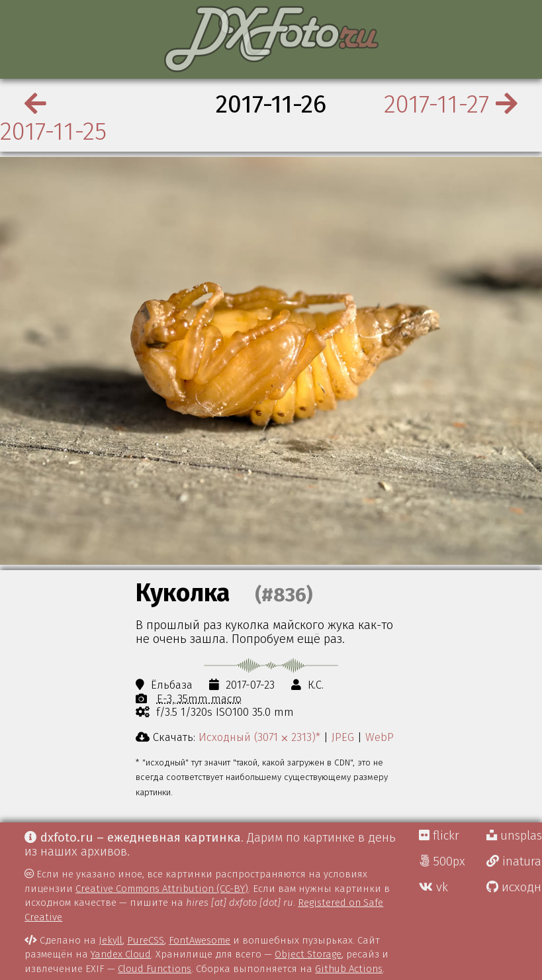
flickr (439, 836)
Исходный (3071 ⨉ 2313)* (259, 737)
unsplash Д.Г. (514, 836)
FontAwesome (200, 940)
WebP (380, 737)
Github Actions (349, 969)
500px (442, 861)
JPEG (343, 737)
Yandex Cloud (121, 954)
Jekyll (111, 940)
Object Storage (308, 954)
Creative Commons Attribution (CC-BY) (162, 889)
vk (433, 887)
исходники (514, 887)
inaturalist (514, 861)
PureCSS (146, 940)
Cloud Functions (155, 969)
